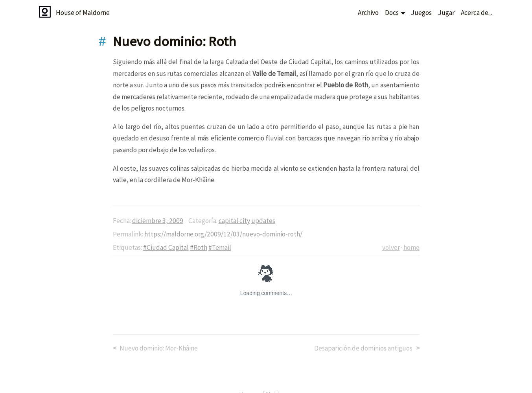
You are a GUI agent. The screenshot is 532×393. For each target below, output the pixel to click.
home (411, 247)
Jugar (446, 13)
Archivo (368, 13)
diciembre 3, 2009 (158, 221)
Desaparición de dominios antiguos (363, 348)
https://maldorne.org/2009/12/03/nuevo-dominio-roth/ (223, 234)
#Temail (220, 247)
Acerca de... (476, 13)
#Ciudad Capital (166, 247)
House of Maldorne (83, 13)
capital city (234, 221)
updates (263, 221)
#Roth (199, 247)
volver (391, 247)
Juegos (421, 13)
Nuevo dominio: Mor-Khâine (159, 348)
